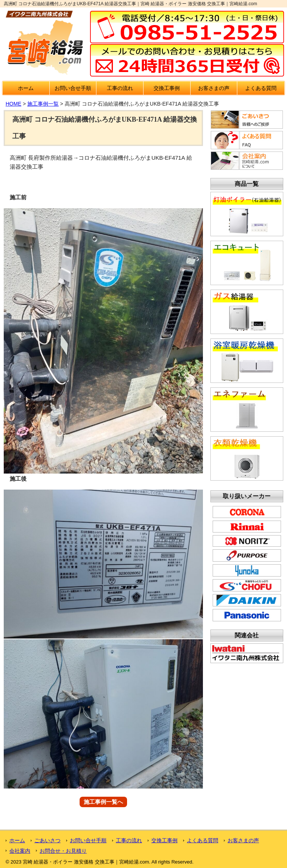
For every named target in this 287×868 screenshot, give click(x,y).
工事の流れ (120, 88)
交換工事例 (167, 88)
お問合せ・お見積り (63, 851)
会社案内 (20, 851)
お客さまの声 (214, 88)
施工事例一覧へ (103, 802)
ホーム (26, 88)
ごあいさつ (47, 840)
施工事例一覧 (43, 104)
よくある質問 (261, 88)
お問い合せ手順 (73, 88)
